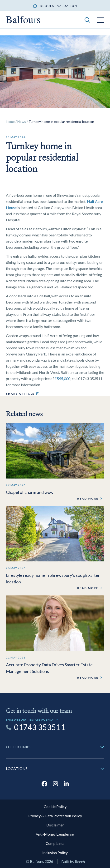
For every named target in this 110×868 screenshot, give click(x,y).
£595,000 (62, 378)
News (22, 122)
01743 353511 (40, 727)
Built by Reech (73, 862)
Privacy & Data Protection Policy (55, 816)
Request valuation (59, 6)
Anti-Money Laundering (55, 834)
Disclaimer (55, 825)
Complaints (55, 843)
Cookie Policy (55, 806)
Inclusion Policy (55, 853)
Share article (20, 394)
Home (10, 122)
